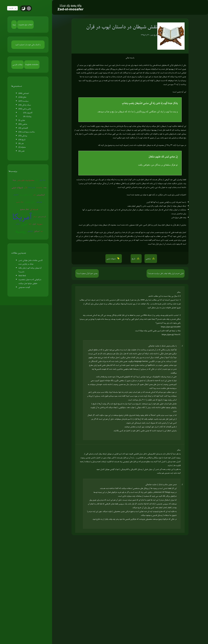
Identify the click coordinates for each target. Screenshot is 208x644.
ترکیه (30, 224)
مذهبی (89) (23, 124)
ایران (34, 224)
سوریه (40, 224)
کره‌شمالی (30, 231)
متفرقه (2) (22, 147)
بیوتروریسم (39, 187)
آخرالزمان (16, 195)
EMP (37, 180)
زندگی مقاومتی (30, 202)
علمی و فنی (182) (25, 109)
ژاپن (34, 195)
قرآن (26, 187)
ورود (14, 25)
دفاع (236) (22, 97)
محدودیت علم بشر (26, 180)
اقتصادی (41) (23, 128)
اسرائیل (37, 231)
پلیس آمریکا (32, 187)
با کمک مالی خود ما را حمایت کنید (28, 45)
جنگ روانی (43, 180)
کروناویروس (41, 195)
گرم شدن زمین (42, 216)
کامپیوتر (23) (28, 113)
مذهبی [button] (148, 259)
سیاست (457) (24, 101)
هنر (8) (21, 143)
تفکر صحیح (24, 209)
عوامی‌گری (39, 202)
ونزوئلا (14, 180)
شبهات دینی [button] (111, 259)
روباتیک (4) (27, 116)
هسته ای (34, 209)
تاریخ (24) (22, 140)
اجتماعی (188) (24, 93)
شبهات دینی (17, 187)
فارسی (14, 8)
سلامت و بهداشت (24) (27, 132)
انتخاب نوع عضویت (25, 25)
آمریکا (22, 217)
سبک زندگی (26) (25, 105)
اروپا (42, 231)
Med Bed (22, 276)
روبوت (45, 187)
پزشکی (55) (23, 136)
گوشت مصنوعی (24, 287)
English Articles (32, 65)
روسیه (21, 231)
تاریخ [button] (134, 259)
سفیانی (18, 224)
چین (24, 224)
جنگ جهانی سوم (26, 195)
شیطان (35, 216)
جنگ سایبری (20, 202)
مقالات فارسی (18, 65)
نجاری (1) (22, 120)
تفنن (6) (21, 151)
